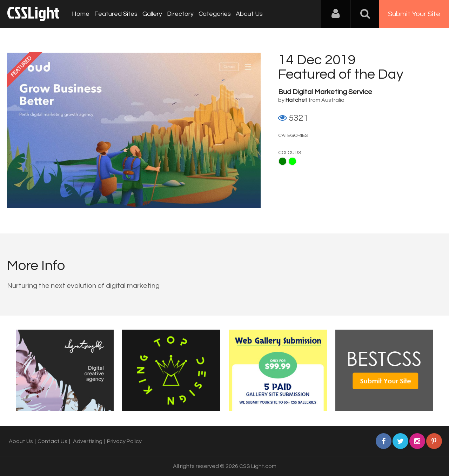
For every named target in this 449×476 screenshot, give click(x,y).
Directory (180, 14)
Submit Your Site (414, 14)
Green (283, 161)
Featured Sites (116, 14)
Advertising (88, 441)
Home (81, 14)
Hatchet (296, 100)
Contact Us (52, 441)
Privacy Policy (124, 441)
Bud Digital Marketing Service (325, 92)
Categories (215, 14)
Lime (292, 161)
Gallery (152, 14)
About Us (249, 14)
